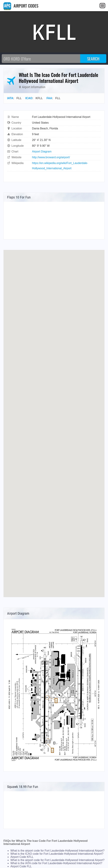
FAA (49, 98)
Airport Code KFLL (22, 857)
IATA (10, 98)
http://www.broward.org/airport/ (51, 157)
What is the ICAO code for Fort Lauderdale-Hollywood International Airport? (57, 854)
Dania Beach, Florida (45, 128)
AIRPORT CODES (21, 6)
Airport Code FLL (21, 866)
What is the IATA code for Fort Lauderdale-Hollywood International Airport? (56, 863)
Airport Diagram (42, 152)
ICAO (29, 98)
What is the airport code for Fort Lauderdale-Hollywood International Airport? (57, 851)
